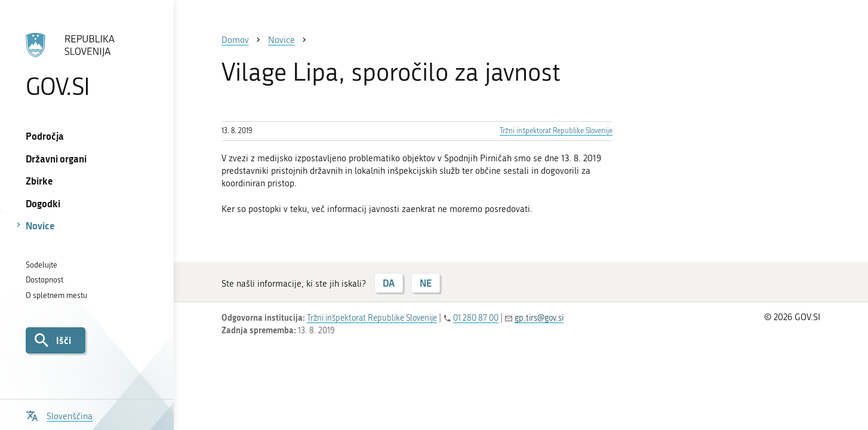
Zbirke (39, 181)
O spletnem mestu (56, 295)
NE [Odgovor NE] (426, 283)
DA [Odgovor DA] (389, 283)
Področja (45, 136)
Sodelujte (41, 265)
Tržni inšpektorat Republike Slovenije (556, 131)
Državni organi (56, 159)
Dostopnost (44, 280)
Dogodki (43, 203)
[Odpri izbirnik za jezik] (59, 415)
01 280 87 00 (476, 318)
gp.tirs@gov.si (539, 318)
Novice (40, 225)
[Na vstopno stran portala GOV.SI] (87, 65)
